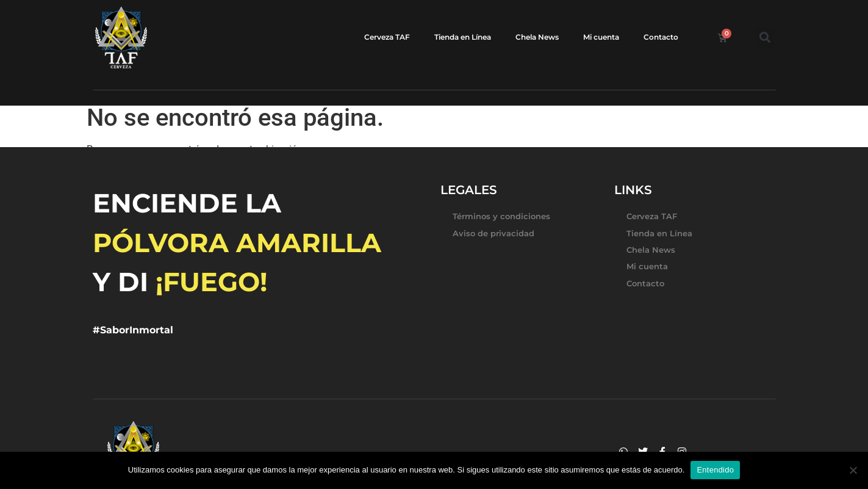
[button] (765, 38)
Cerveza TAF (387, 37)
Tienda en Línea (463, 37)
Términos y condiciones (501, 216)
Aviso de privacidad (493, 233)
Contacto (661, 37)
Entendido (715, 470)
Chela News (537, 37)
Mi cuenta (601, 37)
